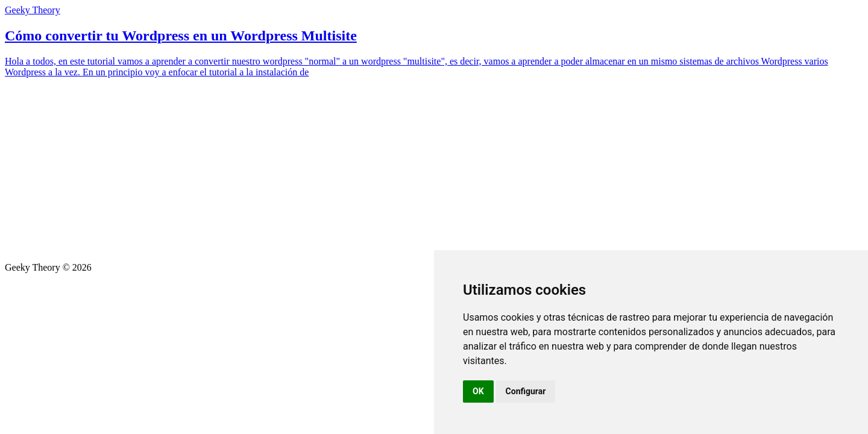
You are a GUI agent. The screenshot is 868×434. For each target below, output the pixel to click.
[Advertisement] (434, 172)
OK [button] (478, 391)
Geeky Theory (33, 10)
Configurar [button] (526, 391)
